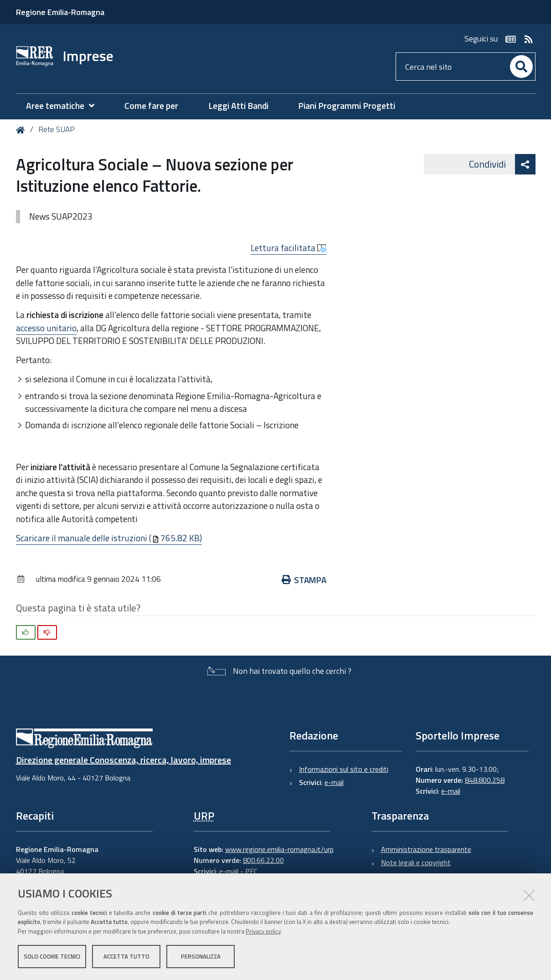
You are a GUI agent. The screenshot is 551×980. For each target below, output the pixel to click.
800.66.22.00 (263, 860)
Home (22, 130)
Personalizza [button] (201, 956)
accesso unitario (46, 328)
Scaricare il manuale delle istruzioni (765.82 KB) (109, 538)
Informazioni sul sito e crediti (344, 769)
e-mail (334, 782)
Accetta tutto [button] (126, 956)
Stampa (304, 580)
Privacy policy (263, 931)
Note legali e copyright (416, 862)
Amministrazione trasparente (426, 849)
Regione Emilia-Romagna (60, 12)
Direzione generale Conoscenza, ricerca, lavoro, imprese (124, 760)
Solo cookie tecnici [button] (52, 956)
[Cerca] (521, 67)
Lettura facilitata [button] (288, 248)
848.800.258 (485, 780)
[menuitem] (65, 106)
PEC (251, 871)
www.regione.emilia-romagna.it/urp (279, 849)
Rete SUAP (57, 129)
